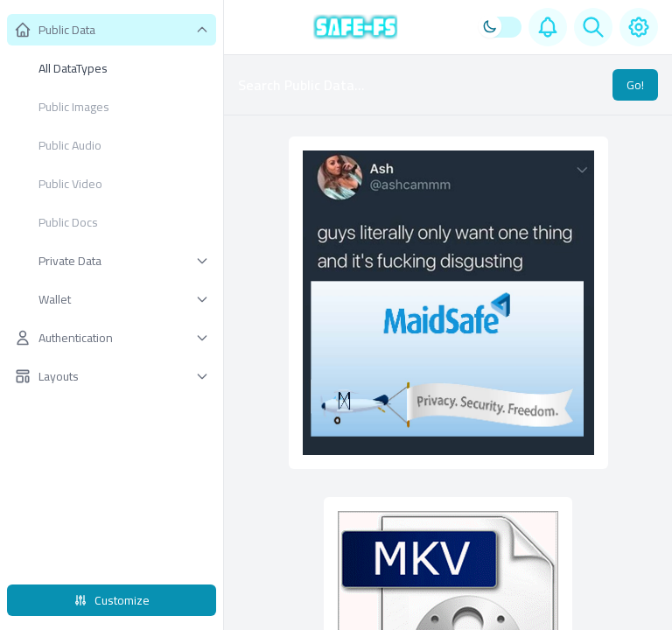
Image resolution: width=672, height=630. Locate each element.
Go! (635, 85)
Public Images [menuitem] (74, 107)
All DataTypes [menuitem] (73, 68)
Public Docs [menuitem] (68, 222)
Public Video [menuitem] (70, 184)
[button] (112, 30)
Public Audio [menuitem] (70, 145)
